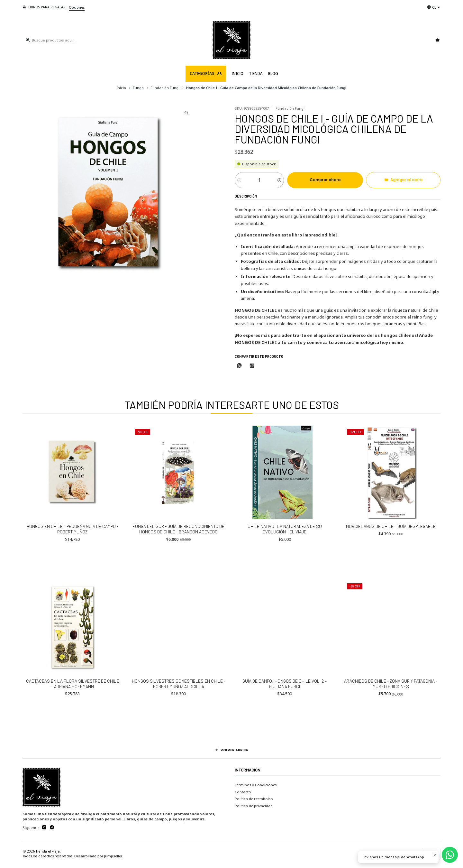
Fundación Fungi (165, 88)
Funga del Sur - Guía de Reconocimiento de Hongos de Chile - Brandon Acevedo (178, 554)
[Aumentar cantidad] (279, 180)
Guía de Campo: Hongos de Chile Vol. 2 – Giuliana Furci (285, 709)
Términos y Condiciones (256, 785)
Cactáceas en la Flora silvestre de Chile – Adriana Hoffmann (73, 709)
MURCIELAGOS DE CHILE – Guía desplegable (391, 551)
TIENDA (256, 73)
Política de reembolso (254, 799)
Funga (138, 88)
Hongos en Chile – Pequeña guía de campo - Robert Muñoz (72, 554)
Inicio (237, 73)
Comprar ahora (325, 180)
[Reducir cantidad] (239, 180)
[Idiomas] (434, 7)
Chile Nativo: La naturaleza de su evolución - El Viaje (285, 554)
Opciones (77, 7)
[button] (232, 750)
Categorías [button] (206, 73)
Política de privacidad (254, 806)
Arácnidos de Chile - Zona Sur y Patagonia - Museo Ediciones (391, 709)
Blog (273, 73)
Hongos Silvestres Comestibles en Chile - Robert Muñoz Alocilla (179, 709)
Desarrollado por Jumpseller (98, 856)
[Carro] (437, 40)
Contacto (243, 792)
